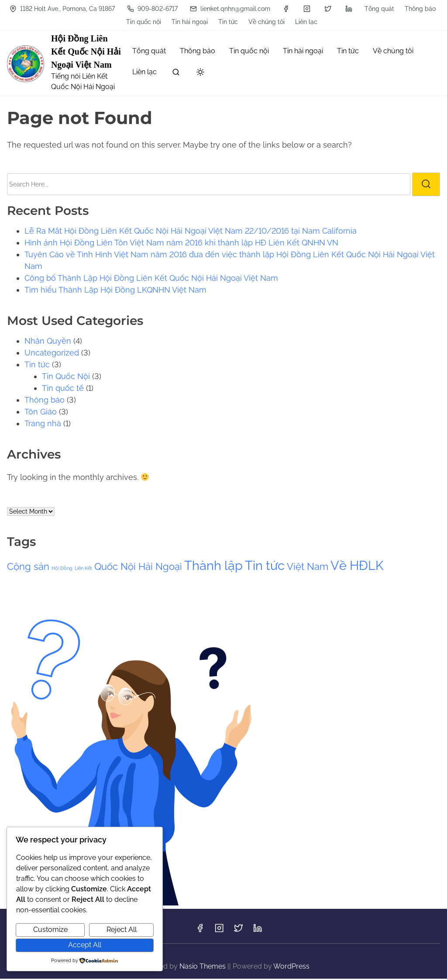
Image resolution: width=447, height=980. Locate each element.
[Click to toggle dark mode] (200, 74)
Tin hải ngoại (172, 9)
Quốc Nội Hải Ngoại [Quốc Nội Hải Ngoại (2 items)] (138, 568)
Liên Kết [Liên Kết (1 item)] (83, 569)
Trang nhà (43, 425)
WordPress (291, 968)
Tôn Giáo (41, 413)
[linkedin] (331, 23)
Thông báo (82, 9)
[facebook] (268, 23)
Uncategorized (52, 354)
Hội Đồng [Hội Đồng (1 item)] (62, 569)
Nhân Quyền (48, 342)
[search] (176, 75)
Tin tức (210, 9)
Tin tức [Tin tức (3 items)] (265, 567)
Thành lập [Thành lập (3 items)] (213, 567)
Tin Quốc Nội (66, 378)
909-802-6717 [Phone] (134, 23)
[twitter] (310, 23)
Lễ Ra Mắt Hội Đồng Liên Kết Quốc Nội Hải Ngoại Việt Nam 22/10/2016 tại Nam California (191, 232)
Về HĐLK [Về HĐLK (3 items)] (357, 567)
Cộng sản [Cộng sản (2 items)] (28, 568)
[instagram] (289, 23)
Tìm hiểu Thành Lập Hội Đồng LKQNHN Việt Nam (115, 291)
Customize (50, 930)
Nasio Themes (203, 968)
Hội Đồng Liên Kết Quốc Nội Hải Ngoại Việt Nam (86, 53)
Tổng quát (41, 9)
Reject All (122, 930)
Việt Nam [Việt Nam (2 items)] (308, 568)
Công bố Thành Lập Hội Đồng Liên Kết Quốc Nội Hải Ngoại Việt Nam (151, 279)
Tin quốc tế (63, 389)
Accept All (85, 945)
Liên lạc (288, 9)
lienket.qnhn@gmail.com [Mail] (212, 23)
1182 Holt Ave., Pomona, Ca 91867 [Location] (364, 9)
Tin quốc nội (126, 9)
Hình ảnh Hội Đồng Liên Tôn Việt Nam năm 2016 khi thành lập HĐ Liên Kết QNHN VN (181, 244)
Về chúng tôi (249, 9)
